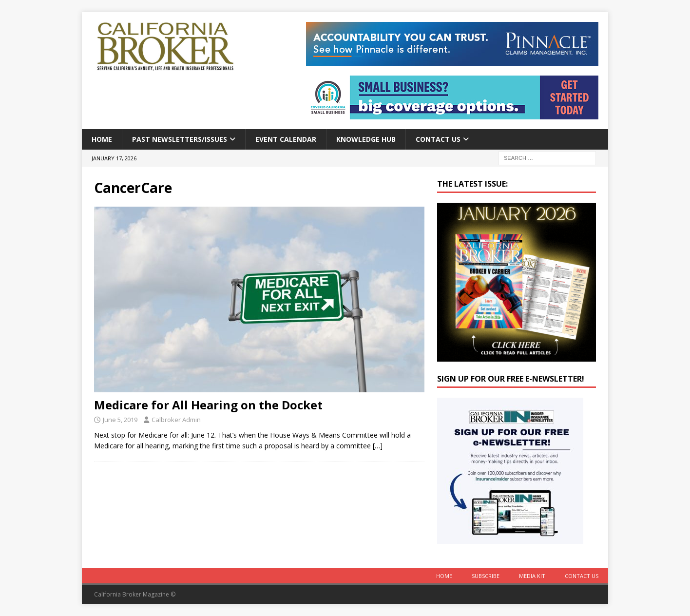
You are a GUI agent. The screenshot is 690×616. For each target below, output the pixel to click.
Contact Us (438, 139)
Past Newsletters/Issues (180, 139)
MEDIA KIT (532, 576)
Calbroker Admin (176, 420)
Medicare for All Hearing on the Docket (208, 405)
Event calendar (286, 139)
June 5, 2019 (120, 420)
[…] (378, 446)
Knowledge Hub (366, 139)
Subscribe (486, 576)
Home (102, 139)
